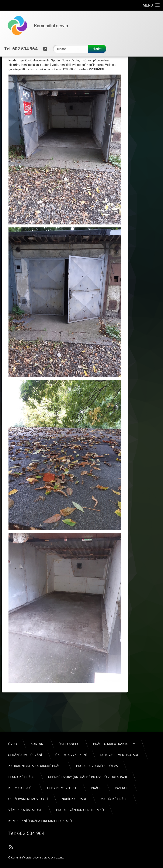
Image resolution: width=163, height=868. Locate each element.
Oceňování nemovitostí (136, 799)
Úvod (121, 744)
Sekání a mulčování (133, 755)
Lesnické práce (129, 777)
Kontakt (146, 744)
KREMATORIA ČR (129, 788)
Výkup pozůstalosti (133, 810)
